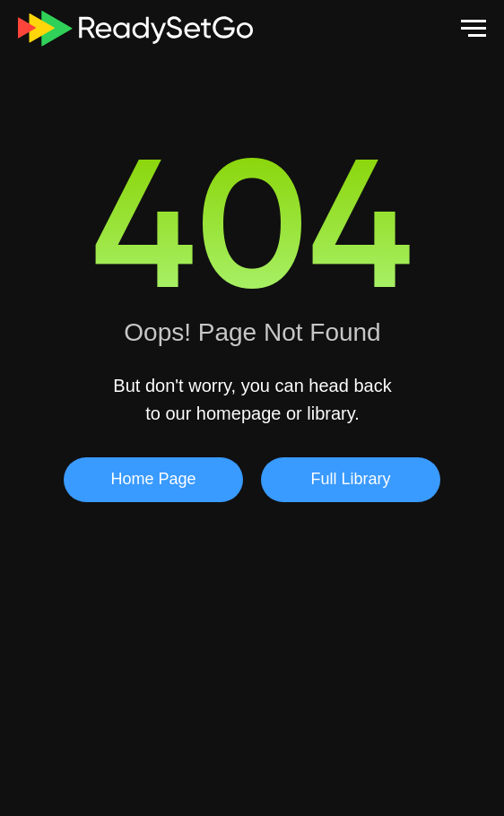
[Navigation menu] (474, 29)
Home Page (153, 479)
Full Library (350, 479)
